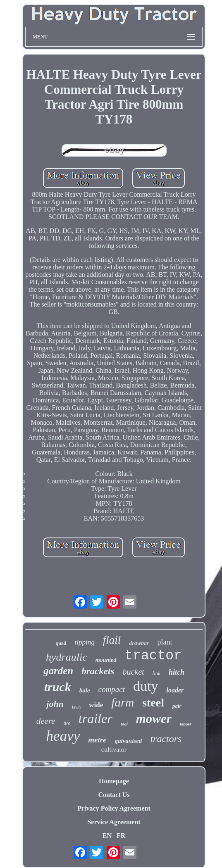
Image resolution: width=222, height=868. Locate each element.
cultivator (114, 750)
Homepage (114, 781)
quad (61, 643)
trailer (95, 718)
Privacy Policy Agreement (114, 808)
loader (175, 690)
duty (146, 686)
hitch (177, 672)
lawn (76, 707)
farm (123, 702)
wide (96, 705)
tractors (166, 739)
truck (58, 687)
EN (107, 836)
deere (46, 721)
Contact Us (114, 795)
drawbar (139, 643)
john (55, 704)
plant (165, 642)
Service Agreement (114, 822)
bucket (133, 672)
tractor (153, 656)
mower (154, 719)
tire (67, 723)
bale (85, 690)
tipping (85, 642)
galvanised (129, 741)
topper (186, 724)
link (157, 673)
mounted (106, 660)
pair (177, 706)
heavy (63, 736)
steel (153, 703)
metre (97, 740)
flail (112, 640)
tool (124, 724)
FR (121, 836)
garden (58, 671)
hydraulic (67, 657)
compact (112, 689)
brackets (98, 671)
